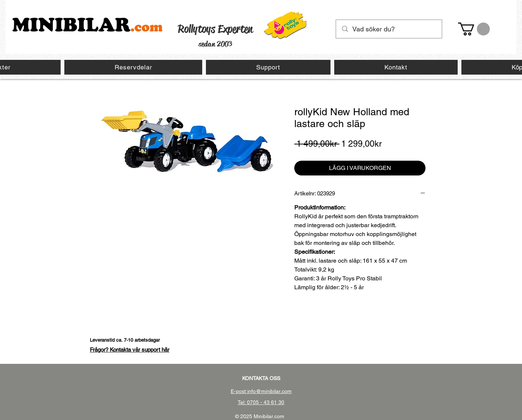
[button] (474, 29)
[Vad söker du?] (389, 29)
